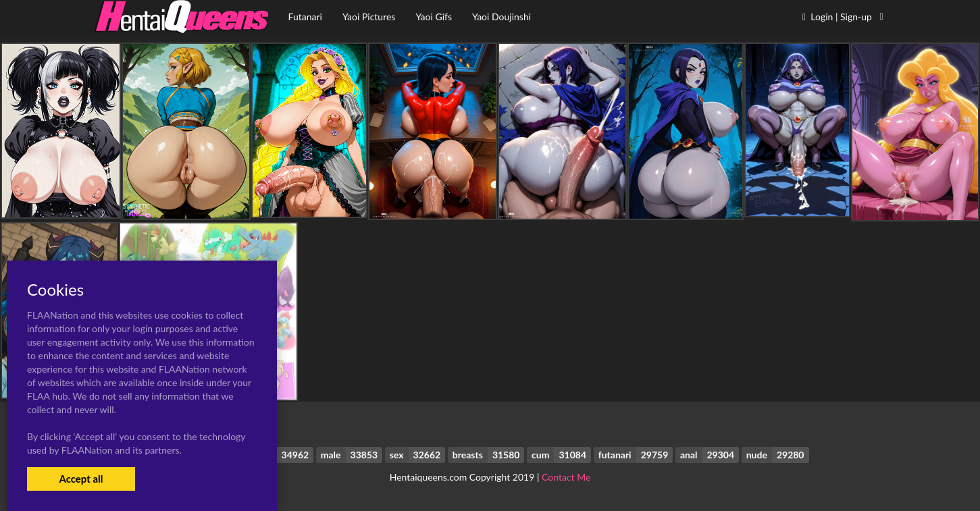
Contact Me (566, 477)
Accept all (81, 479)
